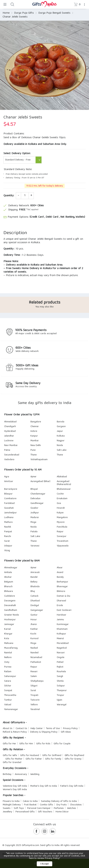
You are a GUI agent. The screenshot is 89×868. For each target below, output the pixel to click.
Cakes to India (30, 801)
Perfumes (59, 808)
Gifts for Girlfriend (52, 755)
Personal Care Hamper (39, 808)
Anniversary (21, 774)
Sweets (7, 808)
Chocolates (76, 805)
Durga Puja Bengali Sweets (54, 13)
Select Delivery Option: (17, 154)
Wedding (35, 774)
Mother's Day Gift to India (44, 786)
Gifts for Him (26, 744)
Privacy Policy (70, 729)
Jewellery (7, 812)
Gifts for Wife (10, 755)
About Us (8, 729)
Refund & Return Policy (15, 732)
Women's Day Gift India (15, 790)
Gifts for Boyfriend (74, 755)
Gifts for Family (53, 759)
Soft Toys (19, 808)
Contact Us (21, 729)
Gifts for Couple (62, 744)
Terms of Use (53, 729)
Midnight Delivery (12, 805)
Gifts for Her (9, 744)
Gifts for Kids (43, 744)
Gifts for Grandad (12, 762)
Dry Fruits (62, 805)
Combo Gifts (47, 805)
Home (6, 13)
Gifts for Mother (14, 759)
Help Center (37, 729)
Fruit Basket (30, 805)
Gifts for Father (34, 759)
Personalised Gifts (25, 812)
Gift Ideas (66, 732)
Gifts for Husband (30, 755)
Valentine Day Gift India (15, 786)
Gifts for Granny (73, 759)
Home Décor (62, 812)
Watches (71, 808)
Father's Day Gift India (72, 786)
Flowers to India (11, 801)
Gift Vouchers (45, 812)
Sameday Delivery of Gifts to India (59, 801)
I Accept (44, 864)
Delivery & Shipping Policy (44, 732)
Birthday (7, 774)
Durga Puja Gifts (24, 13)
